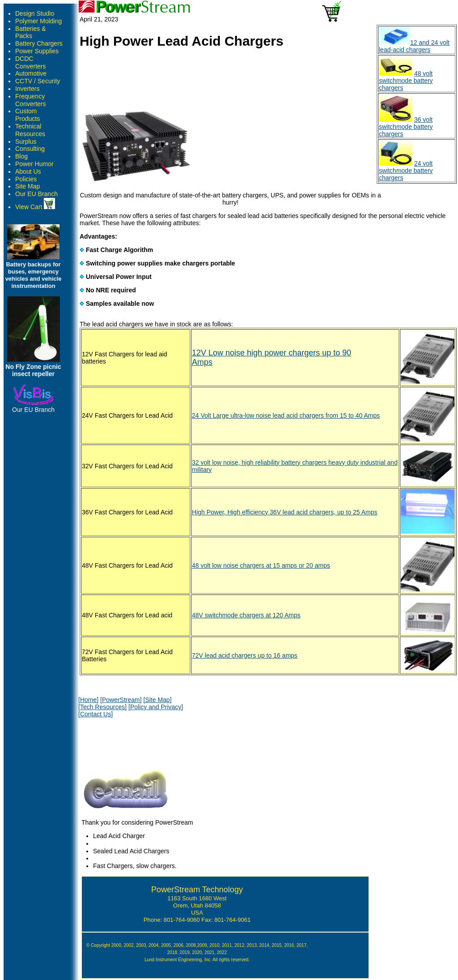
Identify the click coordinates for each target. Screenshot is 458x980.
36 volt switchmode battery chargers (406, 127)
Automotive (31, 73)
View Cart (35, 207)
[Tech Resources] (102, 707)
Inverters (27, 89)
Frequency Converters (30, 100)
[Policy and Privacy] (156, 707)
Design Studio (35, 13)
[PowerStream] (121, 700)
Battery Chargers (39, 43)
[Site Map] (158, 700)
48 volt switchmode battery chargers (406, 81)
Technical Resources (30, 130)
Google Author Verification (197, 966)
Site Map (28, 186)
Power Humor (34, 164)
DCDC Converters (30, 62)
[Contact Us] (95, 714)
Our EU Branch (36, 194)
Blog (21, 156)
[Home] (88, 700)
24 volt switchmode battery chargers (406, 171)
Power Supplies (37, 51)
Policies (26, 179)
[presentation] (146, 741)
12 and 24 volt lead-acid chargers (414, 46)
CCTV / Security (38, 81)
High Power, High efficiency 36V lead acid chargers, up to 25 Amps (285, 512)
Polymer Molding (38, 21)
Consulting (30, 149)
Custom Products (28, 115)
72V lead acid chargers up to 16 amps (245, 655)
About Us (28, 171)
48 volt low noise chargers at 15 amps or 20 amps (261, 565)
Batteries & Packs (30, 32)
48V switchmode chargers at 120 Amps (246, 615)
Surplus (26, 141)
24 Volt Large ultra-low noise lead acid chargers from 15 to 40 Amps (286, 415)
